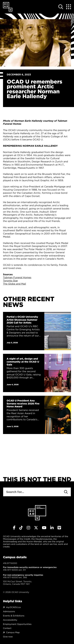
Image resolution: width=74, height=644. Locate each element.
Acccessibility (10, 620)
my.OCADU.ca (13, 607)
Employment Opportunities (17, 624)
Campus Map (13, 632)
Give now (8, 637)
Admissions (9, 612)
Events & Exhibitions (14, 616)
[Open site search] (61, 7)
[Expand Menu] (69, 7)
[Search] (66, 492)
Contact (7, 628)
